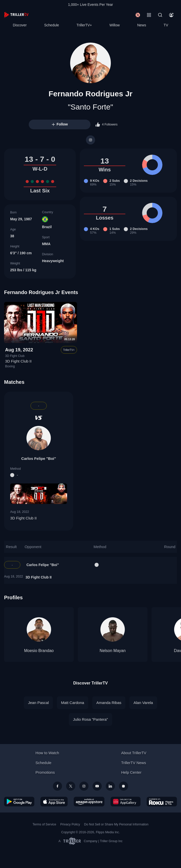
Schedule (52, 25)
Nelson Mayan (113, 651)
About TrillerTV (134, 753)
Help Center (131, 772)
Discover (20, 25)
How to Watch (47, 753)
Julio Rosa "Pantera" (90, 719)
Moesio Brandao (39, 651)
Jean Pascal (38, 703)
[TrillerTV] (16, 15)
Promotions (45, 772)
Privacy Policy (70, 824)
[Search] (160, 15)
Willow (114, 25)
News (142, 25)
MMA (46, 244)
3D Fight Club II (18, 361)
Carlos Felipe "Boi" (39, 458)
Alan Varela (143, 703)
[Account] (171, 15)
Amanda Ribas (109, 703)
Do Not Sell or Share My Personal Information (116, 824)
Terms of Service (44, 824)
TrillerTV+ (84, 25)
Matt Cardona (73, 703)
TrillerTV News (133, 763)
